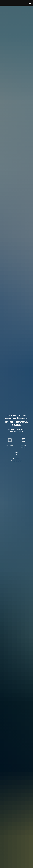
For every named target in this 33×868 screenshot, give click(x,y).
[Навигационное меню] (30, 3)
